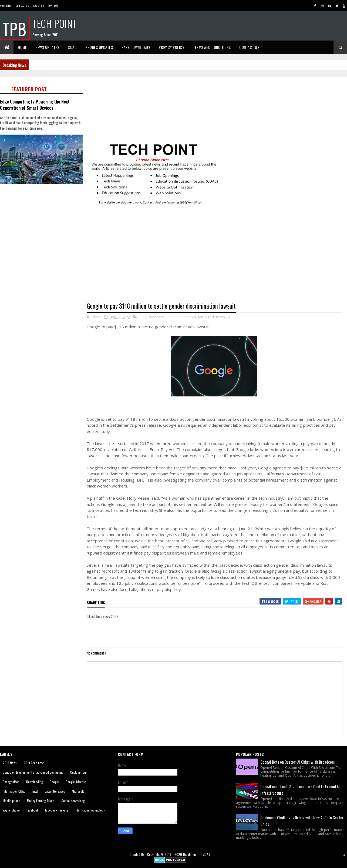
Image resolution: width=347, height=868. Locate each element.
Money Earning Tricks (41, 801)
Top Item (53, 6)
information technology (90, 810)
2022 (142, 317)
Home (22, 47)
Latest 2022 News (182, 317)
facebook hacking (57, 810)
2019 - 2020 (173, 854)
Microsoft (78, 791)
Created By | (139, 854)
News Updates (47, 47)
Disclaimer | (192, 854)
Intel (35, 791)
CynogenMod (11, 782)
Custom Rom (78, 772)
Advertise (6, 6)
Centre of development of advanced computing (33, 772)
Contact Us (22, 6)
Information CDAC (14, 791)
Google (54, 782)
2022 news (157, 317)
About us (39, 6)
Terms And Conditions (212, 47)
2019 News (10, 763)
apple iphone (11, 810)
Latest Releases (55, 791)
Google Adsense (76, 782)
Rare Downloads (136, 47)
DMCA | (205, 854)
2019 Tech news (34, 763)
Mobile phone (11, 801)
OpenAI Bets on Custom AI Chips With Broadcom (297, 762)
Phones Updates (99, 47)
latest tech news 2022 (216, 317)
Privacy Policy (171, 47)
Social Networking (73, 801)
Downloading (35, 782)
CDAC (72, 47)
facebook (32, 810)
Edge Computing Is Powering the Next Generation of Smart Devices (35, 105)
